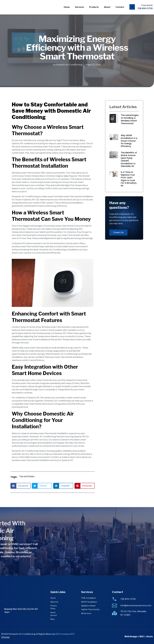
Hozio (150, 637)
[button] (20, 486)
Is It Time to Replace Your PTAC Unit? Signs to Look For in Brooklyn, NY (129, 179)
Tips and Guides (27, 476)
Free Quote (147, 5)
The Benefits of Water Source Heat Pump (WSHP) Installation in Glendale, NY (129, 159)
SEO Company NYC (65, 634)
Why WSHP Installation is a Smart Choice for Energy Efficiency (129, 141)
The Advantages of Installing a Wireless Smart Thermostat (130, 119)
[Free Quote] (132, 7)
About (107, 7)
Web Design (131, 637)
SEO (142, 637)
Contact (120, 7)
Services (79, 7)
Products (94, 7)
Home (67, 7)
